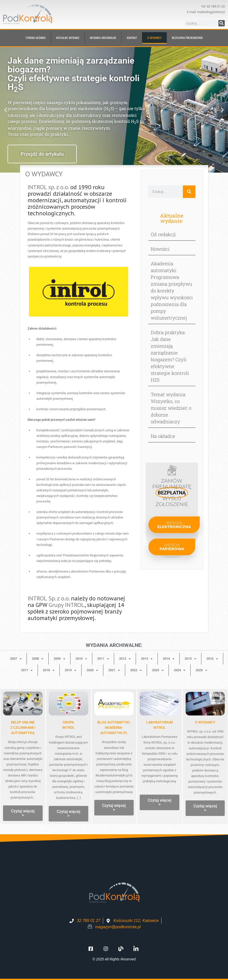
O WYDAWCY (205, 722)
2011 (103, 659)
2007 (16, 659)
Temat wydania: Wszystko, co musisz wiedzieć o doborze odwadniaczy (171, 408)
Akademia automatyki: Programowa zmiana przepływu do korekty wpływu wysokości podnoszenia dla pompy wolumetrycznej (172, 291)
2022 (136, 670)
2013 (147, 659)
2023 (158, 670)
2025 (201, 670)
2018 (49, 670)
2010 (81, 659)
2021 (114, 670)
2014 (169, 659)
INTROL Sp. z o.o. (49, 598)
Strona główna (36, 38)
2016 (212, 659)
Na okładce (163, 436)
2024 (180, 670)
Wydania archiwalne (103, 38)
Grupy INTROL (67, 605)
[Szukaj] (222, 23)
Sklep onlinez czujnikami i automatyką (23, 728)
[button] (6, 110)
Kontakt (132, 38)
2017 (27, 670)
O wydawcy (154, 38)
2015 (190, 659)
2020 (92, 670)
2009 (59, 659)
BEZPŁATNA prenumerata (187, 38)
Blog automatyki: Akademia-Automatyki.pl (114, 728)
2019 (70, 670)
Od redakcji (163, 234)
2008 (38, 659)
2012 (125, 659)
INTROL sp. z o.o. (48, 187)
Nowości (160, 249)
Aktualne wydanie (68, 38)
